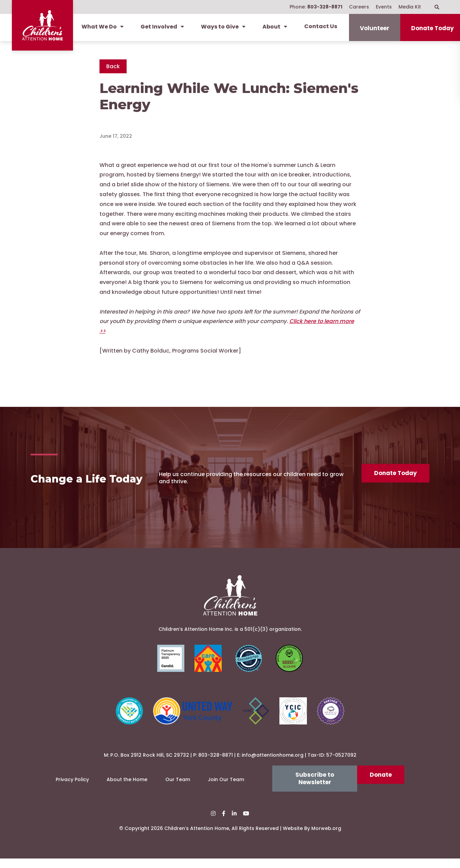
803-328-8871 (216, 765)
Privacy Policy (72, 789)
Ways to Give (223, 27)
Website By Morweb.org (312, 838)
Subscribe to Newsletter (315, 788)
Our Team (178, 789)
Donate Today (395, 477)
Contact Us (321, 26)
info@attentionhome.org (273, 765)
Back (113, 66)
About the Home (127, 789)
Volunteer (375, 28)
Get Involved (162, 27)
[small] (213, 823)
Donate (381, 784)
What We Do (103, 27)
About (275, 27)
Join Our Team (226, 789)
